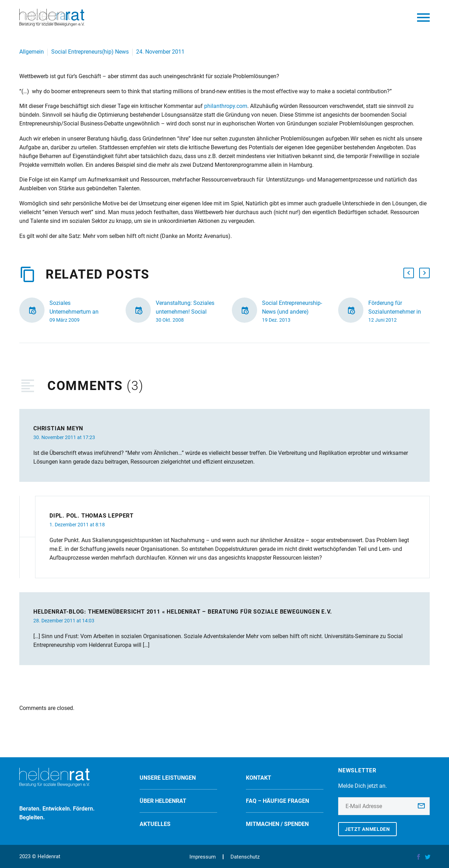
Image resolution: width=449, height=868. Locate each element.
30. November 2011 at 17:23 (64, 437)
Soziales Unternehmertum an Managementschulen (76, 312)
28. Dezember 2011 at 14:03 (64, 621)
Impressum (203, 857)
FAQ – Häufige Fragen (277, 801)
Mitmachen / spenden (277, 824)
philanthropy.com (226, 106)
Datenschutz (245, 857)
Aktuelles (155, 824)
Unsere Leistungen (168, 778)
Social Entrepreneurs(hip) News (90, 52)
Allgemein (32, 52)
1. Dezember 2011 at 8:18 (77, 525)
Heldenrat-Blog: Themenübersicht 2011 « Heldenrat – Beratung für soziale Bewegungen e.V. (183, 612)
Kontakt (259, 778)
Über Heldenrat (163, 801)
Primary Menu (423, 18)
